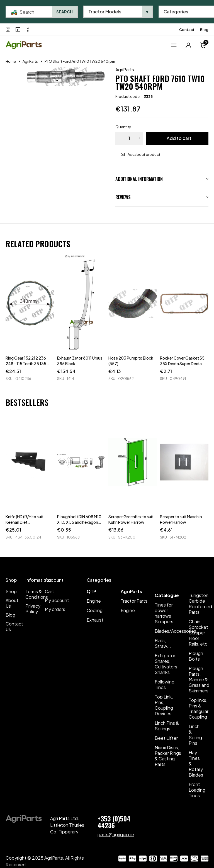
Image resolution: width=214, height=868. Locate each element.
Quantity (123, 127)
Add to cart (179, 138)
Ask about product (144, 154)
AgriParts (30, 61)
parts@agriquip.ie (116, 834)
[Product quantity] (129, 138)
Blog (204, 30)
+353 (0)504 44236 (114, 822)
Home (11, 61)
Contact (187, 30)
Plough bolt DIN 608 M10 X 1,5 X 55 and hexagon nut (79, 522)
